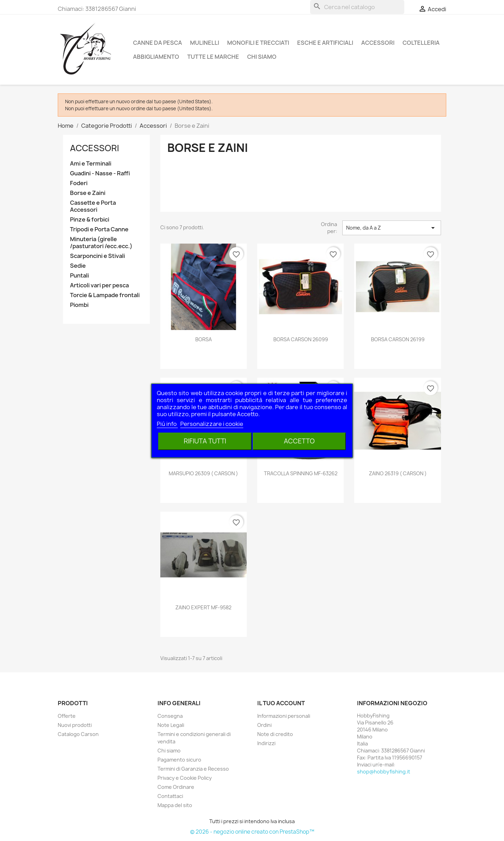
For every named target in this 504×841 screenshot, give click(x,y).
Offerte (67, 716)
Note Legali (171, 725)
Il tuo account (281, 703)
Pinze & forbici (90, 220)
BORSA (204, 339)
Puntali (79, 276)
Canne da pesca (157, 43)
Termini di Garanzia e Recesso (193, 769)
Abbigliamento (156, 57)
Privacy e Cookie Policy (185, 778)
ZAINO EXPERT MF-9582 (203, 607)
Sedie (78, 266)
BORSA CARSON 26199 (398, 339)
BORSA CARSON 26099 (301, 339)
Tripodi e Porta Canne (99, 229)
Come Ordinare (176, 787)
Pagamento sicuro (179, 760)
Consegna (170, 716)
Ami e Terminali (91, 164)
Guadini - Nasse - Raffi (100, 173)
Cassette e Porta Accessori (93, 206)
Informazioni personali (284, 716)
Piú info (167, 424)
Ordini (264, 725)
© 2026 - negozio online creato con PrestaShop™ (252, 832)
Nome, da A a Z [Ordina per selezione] (392, 228)
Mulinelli (205, 43)
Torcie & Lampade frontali (105, 295)
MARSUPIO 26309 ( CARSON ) (203, 473)
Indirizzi (266, 743)
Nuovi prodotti (75, 725)
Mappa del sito (175, 805)
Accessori (378, 43)
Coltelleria (421, 43)
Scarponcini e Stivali (97, 256)
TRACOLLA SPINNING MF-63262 (301, 473)
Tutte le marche (213, 57)
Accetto (299, 441)
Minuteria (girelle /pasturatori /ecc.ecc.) (101, 243)
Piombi (79, 305)
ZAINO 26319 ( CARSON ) (398, 473)
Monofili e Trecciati (258, 43)
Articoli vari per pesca (99, 285)
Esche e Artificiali (325, 43)
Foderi (79, 183)
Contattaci (170, 796)
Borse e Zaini (88, 193)
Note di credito (275, 734)
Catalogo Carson (78, 734)
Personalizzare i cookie (212, 424)
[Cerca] (357, 7)
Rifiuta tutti (205, 441)
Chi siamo (262, 57)
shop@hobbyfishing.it (384, 772)
